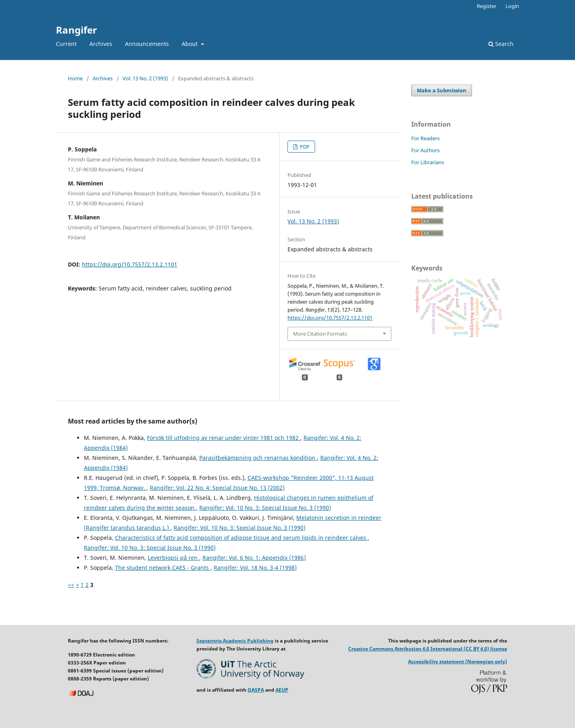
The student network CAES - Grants (163, 568)
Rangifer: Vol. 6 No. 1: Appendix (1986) (254, 558)
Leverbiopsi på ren (173, 558)
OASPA (256, 690)
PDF (304, 147)
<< (71, 585)
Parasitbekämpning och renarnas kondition (258, 458)
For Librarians (428, 162)
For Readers (425, 138)
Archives (101, 44)
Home (75, 78)
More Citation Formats (320, 334)
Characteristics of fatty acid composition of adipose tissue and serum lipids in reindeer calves (241, 538)
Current (66, 44)
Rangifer (76, 30)
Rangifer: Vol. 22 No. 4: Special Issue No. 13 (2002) (217, 488)
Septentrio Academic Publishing (235, 641)
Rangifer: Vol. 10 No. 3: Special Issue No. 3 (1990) (265, 508)
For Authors (425, 150)
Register (487, 6)
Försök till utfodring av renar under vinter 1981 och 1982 (224, 438)
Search (501, 44)
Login (512, 6)
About (190, 44)
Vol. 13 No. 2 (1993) (145, 78)
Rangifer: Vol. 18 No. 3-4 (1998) (255, 568)
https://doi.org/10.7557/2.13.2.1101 (130, 264)
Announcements (147, 44)
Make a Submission (442, 90)
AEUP (282, 690)
